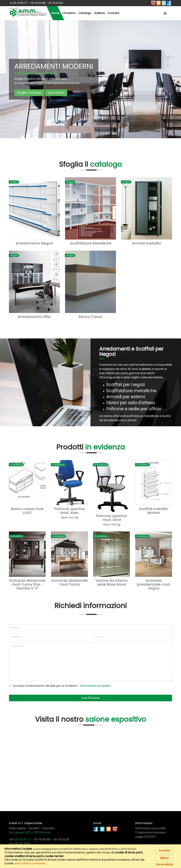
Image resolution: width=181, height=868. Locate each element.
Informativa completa (95, 685)
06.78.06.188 (42, 838)
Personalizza (164, 864)
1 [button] (167, 60)
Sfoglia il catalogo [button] (29, 93)
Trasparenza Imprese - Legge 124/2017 (151, 833)
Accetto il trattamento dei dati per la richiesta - (60, 685)
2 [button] (167, 65)
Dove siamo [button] (56, 93)
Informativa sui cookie (150, 827)
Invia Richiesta (90, 697)
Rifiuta (164, 858)
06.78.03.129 (61, 838)
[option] (90, 79)
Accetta (164, 851)
